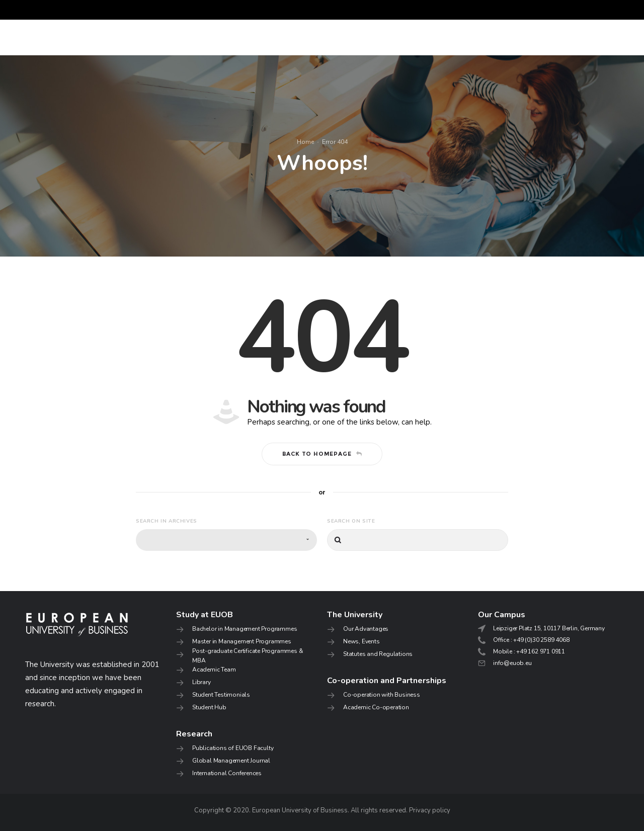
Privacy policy (430, 810)
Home (305, 142)
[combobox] (226, 540)
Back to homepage (322, 454)
